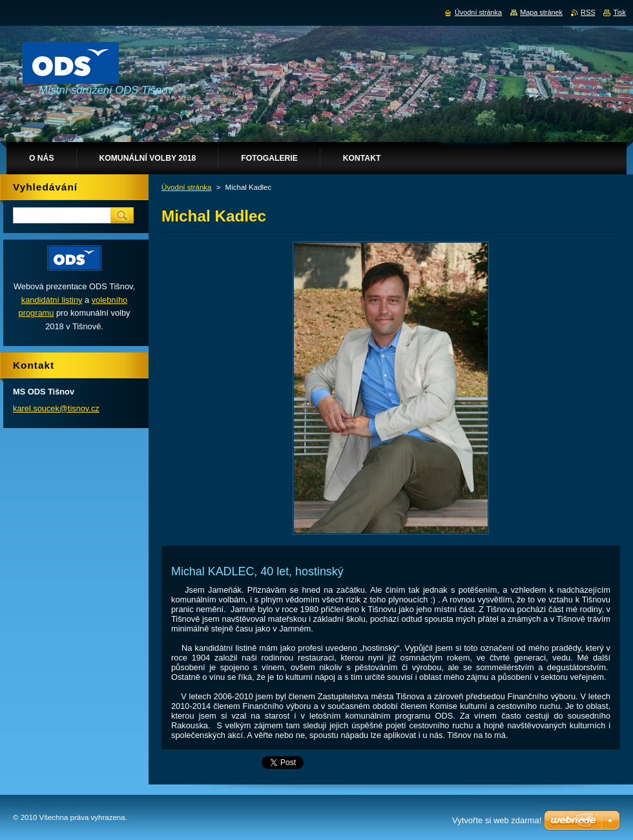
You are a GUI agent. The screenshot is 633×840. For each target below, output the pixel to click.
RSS (588, 12)
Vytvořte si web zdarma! (497, 820)
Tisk (619, 12)
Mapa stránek (541, 12)
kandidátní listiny (52, 300)
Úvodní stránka (186, 187)
